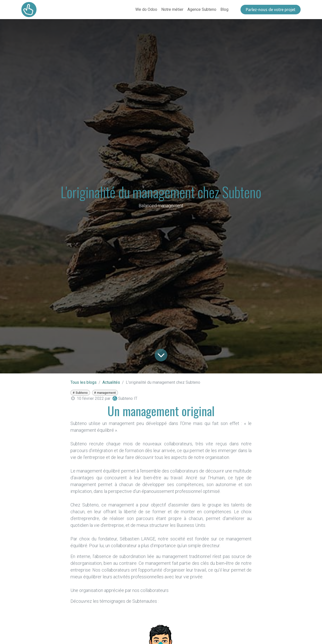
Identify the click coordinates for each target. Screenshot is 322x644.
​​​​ (271, 10)
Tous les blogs (84, 382)
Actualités (111, 382)
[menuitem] (146, 10)
